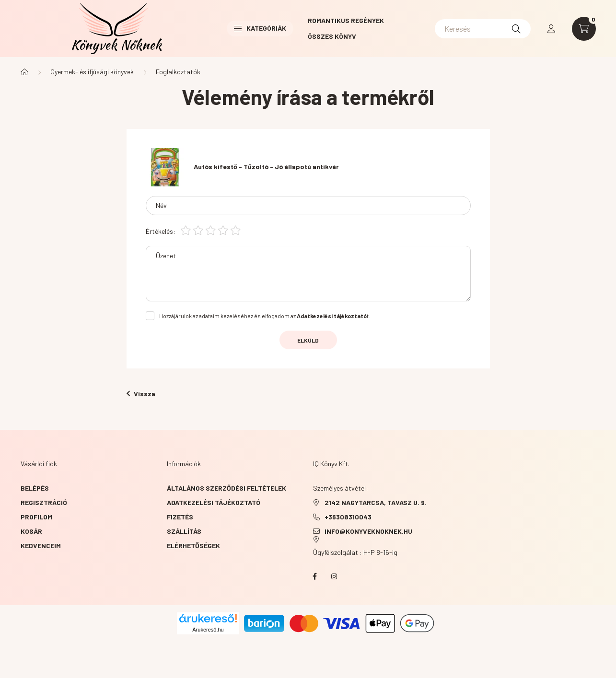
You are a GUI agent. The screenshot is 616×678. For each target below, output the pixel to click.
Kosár (31, 531)
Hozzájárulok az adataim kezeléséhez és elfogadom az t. (265, 316)
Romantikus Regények (346, 20)
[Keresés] (483, 29)
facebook (315, 576)
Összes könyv (332, 36)
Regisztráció (44, 502)
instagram (334, 576)
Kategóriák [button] (260, 28)
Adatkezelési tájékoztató (214, 502)
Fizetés (180, 517)
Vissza (141, 394)
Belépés (35, 488)
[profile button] (551, 29)
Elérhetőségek (193, 546)
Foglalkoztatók (178, 72)
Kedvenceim (41, 546)
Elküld (308, 340)
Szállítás (184, 531)
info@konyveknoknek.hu (368, 531)
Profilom (36, 517)
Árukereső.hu (208, 630)
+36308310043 (348, 517)
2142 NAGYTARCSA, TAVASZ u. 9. (376, 502)
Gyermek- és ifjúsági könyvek (92, 72)
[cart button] (584, 29)
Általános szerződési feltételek (227, 488)
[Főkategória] (24, 72)
